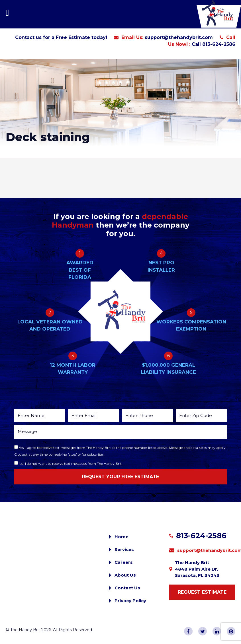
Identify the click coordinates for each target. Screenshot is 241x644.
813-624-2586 (201, 536)
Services (124, 549)
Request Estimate (202, 592)
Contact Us (127, 588)
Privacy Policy (130, 601)
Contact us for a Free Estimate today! (61, 37)
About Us (125, 575)
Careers (124, 562)
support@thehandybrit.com (179, 37)
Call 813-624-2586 (214, 44)
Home (121, 537)
